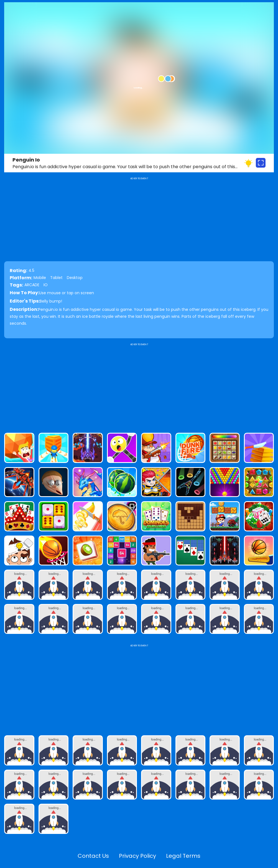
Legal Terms (183, 856)
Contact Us (93, 856)
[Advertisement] (139, 386)
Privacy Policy (137, 856)
